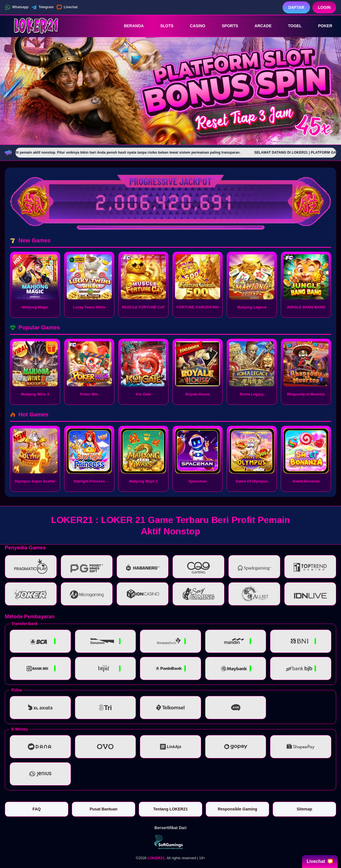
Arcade (259, 26)
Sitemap (304, 809)
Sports (226, 26)
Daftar (296, 7)
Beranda (130, 26)
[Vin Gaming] (171, 842)
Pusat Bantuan (104, 809)
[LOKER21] (36, 26)
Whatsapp (17, 7)
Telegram (42, 7)
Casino (193, 26)
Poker (321, 26)
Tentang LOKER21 (171, 809)
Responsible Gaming (237, 809)
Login (324, 7)
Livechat (67, 7)
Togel (291, 26)
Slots (163, 26)
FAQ (37, 809)
